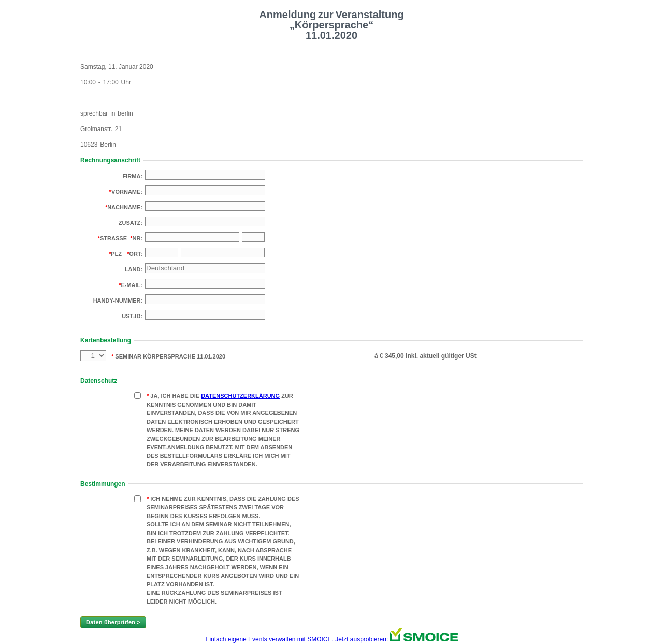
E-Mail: (132, 285)
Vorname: (127, 192)
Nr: (137, 238)
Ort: (136, 254)
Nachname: (125, 207)
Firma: (133, 176)
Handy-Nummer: (118, 300)
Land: (134, 269)
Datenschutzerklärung (240, 396)
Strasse (113, 238)
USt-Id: (132, 316)
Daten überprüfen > (113, 622)
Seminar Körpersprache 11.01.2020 (169, 356)
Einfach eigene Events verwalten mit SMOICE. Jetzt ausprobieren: (331, 639)
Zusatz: (131, 223)
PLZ (116, 254)
